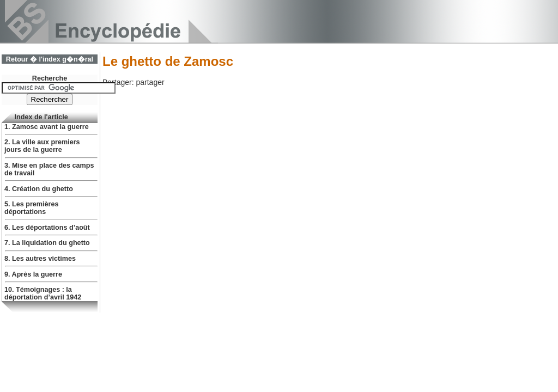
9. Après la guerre (33, 274)
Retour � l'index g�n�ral (50, 59)
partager (150, 82)
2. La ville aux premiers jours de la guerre (42, 146)
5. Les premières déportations (31, 208)
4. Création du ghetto (39, 189)
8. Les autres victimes (40, 259)
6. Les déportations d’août (47, 228)
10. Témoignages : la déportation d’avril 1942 (43, 293)
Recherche (50, 78)
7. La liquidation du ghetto (47, 243)
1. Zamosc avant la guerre (47, 127)
